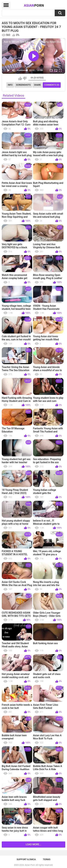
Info (10, 85)
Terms (47, 859)
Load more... (33, 844)
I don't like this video (25, 78)
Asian (34, 5)
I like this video (20, 78)
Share (37, 85)
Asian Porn (30, 865)
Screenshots (23, 85)
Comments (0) (52, 85)
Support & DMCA (26, 859)
